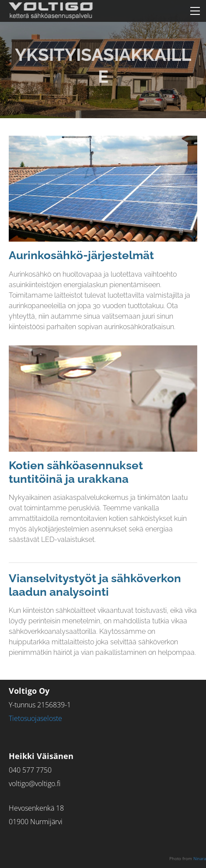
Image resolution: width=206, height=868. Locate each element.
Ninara (200, 858)
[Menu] (195, 11)
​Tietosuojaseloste (35, 718)
